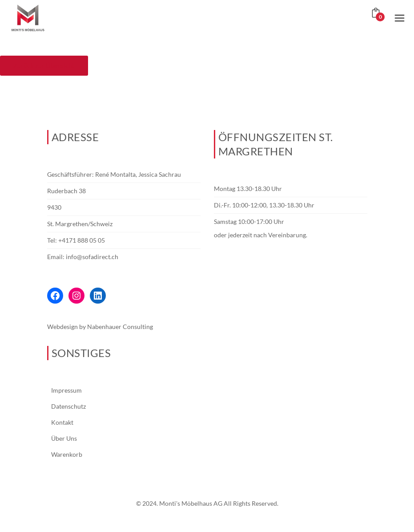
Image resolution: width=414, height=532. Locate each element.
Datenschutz (68, 406)
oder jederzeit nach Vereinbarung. (261, 235)
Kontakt (62, 422)
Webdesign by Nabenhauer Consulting (100, 327)
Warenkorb (67, 454)
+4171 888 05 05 (82, 240)
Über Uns (64, 438)
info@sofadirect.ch (92, 257)
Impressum (66, 390)
